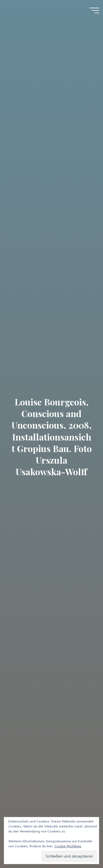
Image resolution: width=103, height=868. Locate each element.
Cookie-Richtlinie (68, 846)
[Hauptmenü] (94, 10)
